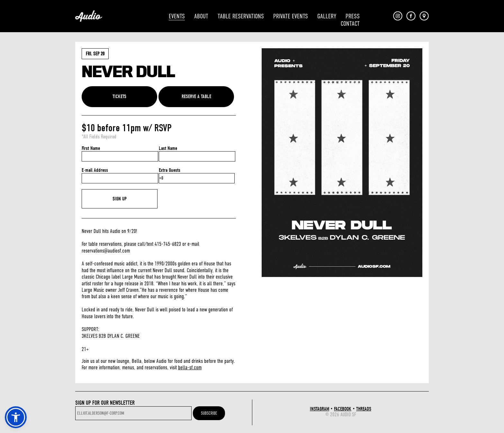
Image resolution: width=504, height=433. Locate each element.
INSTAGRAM (319, 409)
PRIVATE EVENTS (291, 16)
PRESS (353, 16)
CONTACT (350, 24)
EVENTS (177, 16)
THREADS (364, 409)
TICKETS (119, 97)
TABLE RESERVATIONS (241, 16)
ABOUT (201, 16)
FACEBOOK (343, 409)
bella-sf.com (190, 368)
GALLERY (327, 16)
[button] (16, 417)
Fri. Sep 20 (95, 54)
